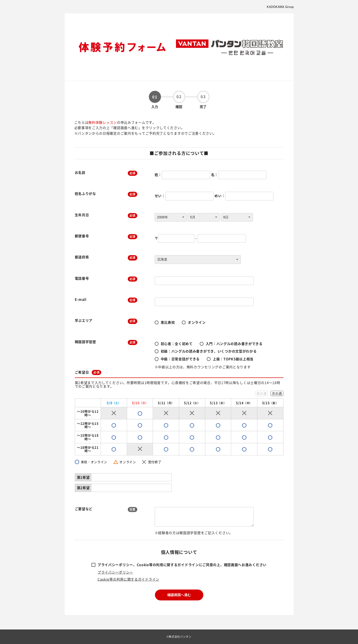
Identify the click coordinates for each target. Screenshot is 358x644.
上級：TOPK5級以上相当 (233, 359)
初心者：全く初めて (177, 344)
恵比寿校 (168, 322)
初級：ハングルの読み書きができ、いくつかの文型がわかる (209, 351)
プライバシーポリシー (115, 572)
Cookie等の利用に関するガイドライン (128, 579)
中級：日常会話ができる (180, 359)
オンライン (197, 322)
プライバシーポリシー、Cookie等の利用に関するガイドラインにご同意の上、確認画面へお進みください (182, 565)
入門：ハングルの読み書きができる (234, 344)
